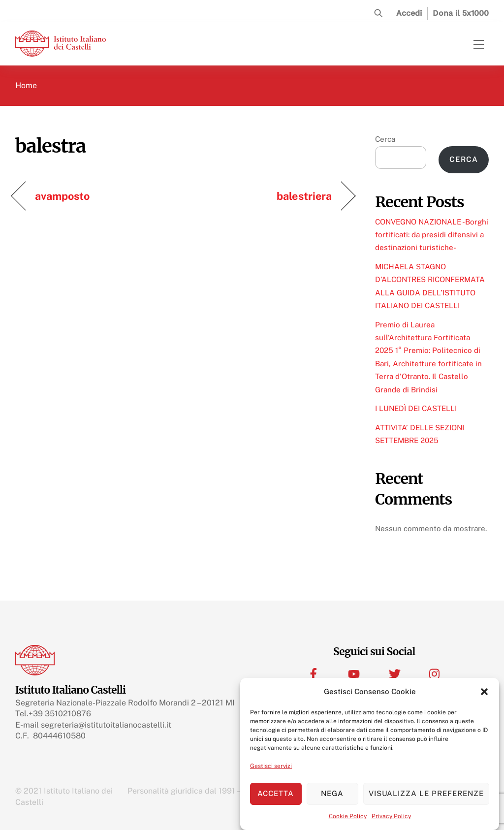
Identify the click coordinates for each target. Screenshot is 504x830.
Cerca (385, 139)
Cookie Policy (348, 816)
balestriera (304, 196)
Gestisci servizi (271, 766)
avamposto (63, 196)
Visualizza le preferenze (426, 793)
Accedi (409, 13)
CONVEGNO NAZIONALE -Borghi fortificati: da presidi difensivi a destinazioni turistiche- (432, 235)
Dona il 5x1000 (461, 13)
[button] (484, 692)
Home (26, 85)
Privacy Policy (391, 816)
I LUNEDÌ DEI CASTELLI (416, 408)
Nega (332, 793)
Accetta (276, 793)
